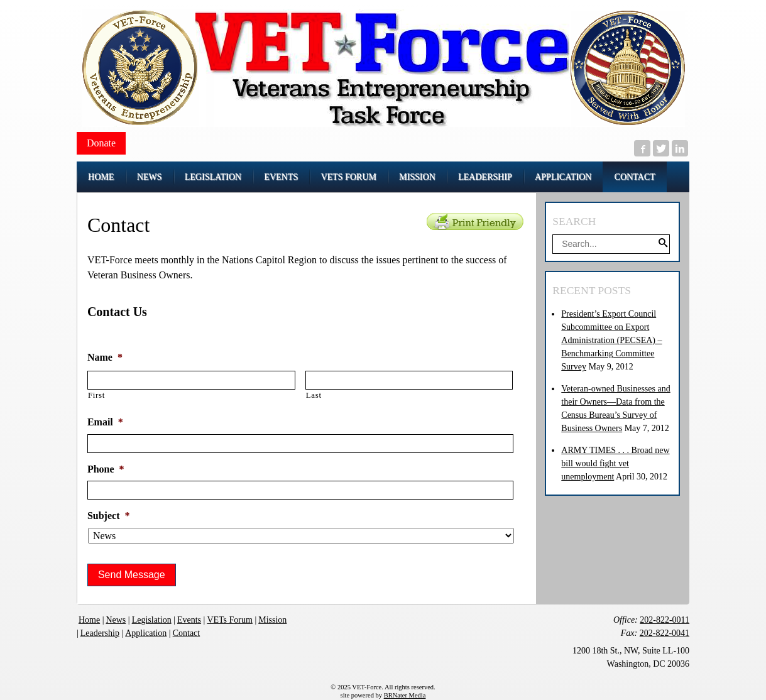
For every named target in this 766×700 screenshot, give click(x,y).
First (96, 395)
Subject (109, 516)
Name (105, 357)
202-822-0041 (665, 633)
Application (146, 633)
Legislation (152, 620)
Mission (272, 620)
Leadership (100, 633)
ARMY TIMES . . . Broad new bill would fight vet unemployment (615, 463)
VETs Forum (230, 620)
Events (189, 620)
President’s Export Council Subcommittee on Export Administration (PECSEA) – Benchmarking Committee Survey (611, 340)
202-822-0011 (665, 620)
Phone (106, 469)
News (116, 620)
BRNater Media (405, 695)
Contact (187, 633)
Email (105, 422)
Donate (101, 143)
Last (314, 395)
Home (89, 620)
